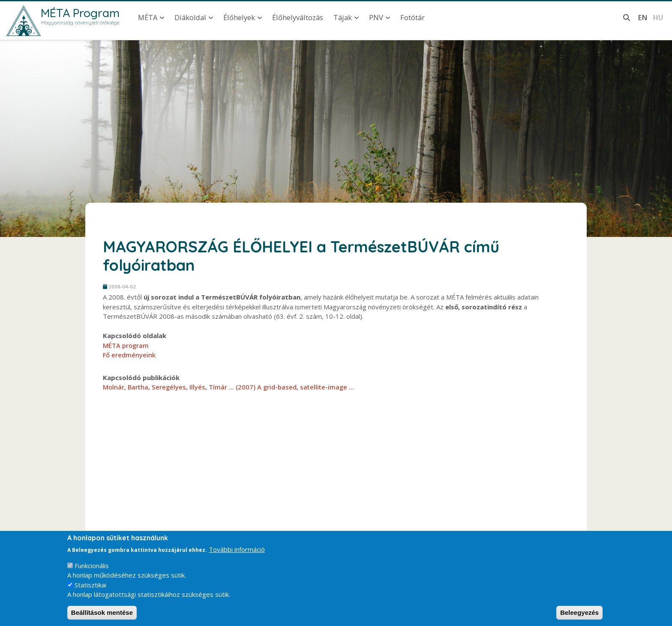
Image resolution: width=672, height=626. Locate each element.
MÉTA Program (80, 13)
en (643, 17)
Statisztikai (90, 588)
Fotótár (412, 17)
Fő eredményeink (129, 355)
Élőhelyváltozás (298, 17)
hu (658, 17)
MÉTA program (126, 345)
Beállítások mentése (102, 616)
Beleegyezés (579, 616)
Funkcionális (92, 569)
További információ (237, 553)
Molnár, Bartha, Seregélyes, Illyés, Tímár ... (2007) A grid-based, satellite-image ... (228, 387)
